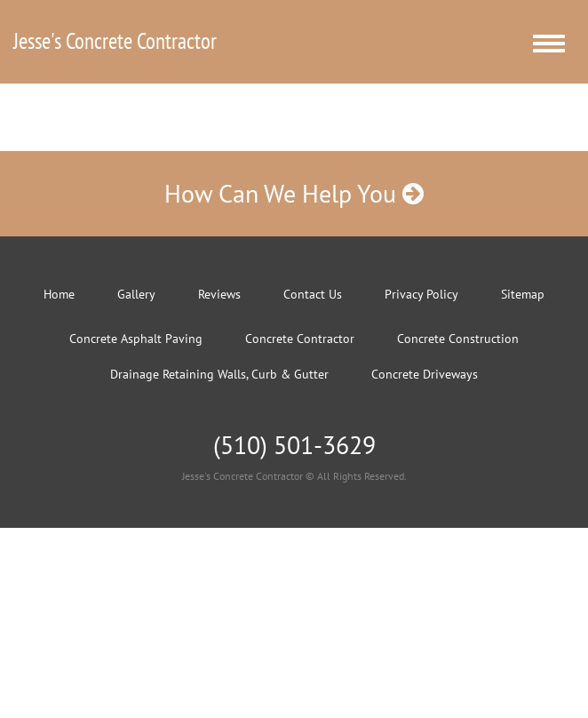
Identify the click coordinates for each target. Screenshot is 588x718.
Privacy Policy (421, 294)
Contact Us (313, 294)
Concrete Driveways (425, 374)
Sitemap (523, 294)
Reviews (219, 294)
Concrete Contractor (300, 339)
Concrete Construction (458, 339)
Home (59, 294)
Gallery (136, 294)
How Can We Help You (294, 193)
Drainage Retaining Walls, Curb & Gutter (219, 374)
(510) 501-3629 (294, 445)
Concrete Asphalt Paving (136, 339)
